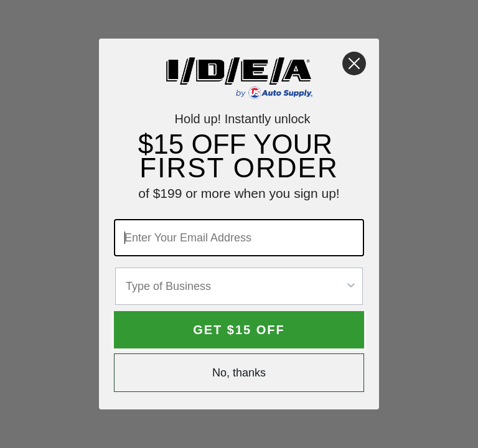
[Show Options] (351, 286)
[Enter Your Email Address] (239, 238)
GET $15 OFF (239, 330)
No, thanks (239, 373)
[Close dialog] (354, 63)
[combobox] (235, 286)
